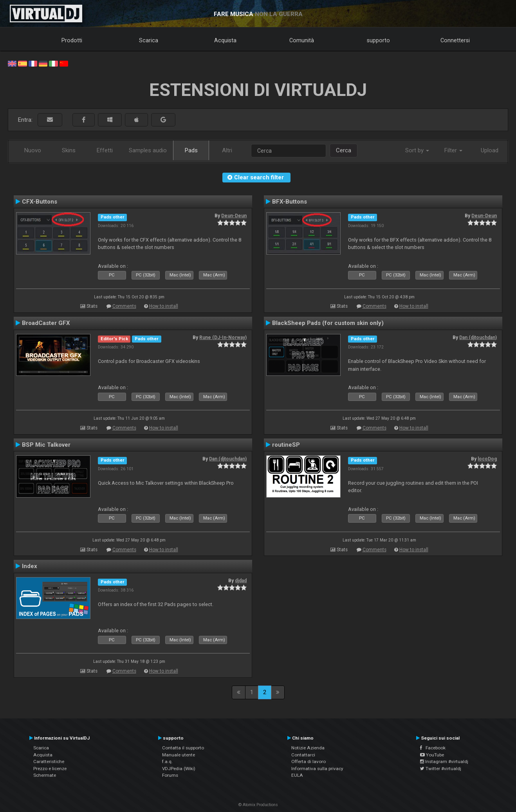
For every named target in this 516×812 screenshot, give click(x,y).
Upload (490, 150)
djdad (241, 581)
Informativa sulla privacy (317, 769)
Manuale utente (179, 755)
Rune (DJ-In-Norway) (223, 337)
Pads (191, 150)
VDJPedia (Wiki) (179, 769)
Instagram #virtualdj (444, 761)
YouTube (432, 755)
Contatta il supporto (183, 748)
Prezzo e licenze (50, 769)
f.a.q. (167, 761)
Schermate (45, 775)
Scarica (149, 40)
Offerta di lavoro (309, 761)
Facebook (433, 748)
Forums (170, 775)
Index (30, 566)
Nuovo (33, 150)
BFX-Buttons (290, 202)
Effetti (105, 150)
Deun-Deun (234, 216)
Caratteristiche (49, 761)
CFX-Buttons (40, 202)
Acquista (225, 40)
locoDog (487, 459)
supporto (378, 40)
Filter (453, 150)
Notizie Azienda (308, 748)
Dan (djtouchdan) (478, 337)
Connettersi (455, 40)
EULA (297, 775)
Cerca (344, 150)
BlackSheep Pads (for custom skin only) (328, 323)
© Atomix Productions (258, 805)
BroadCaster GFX (46, 323)
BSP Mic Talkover (46, 445)
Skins (69, 150)
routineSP (286, 445)
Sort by (417, 150)
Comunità (302, 40)
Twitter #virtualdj (441, 769)
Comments (124, 306)
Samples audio (148, 150)
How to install (164, 306)
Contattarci (303, 755)
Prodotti (72, 40)
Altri (227, 150)
